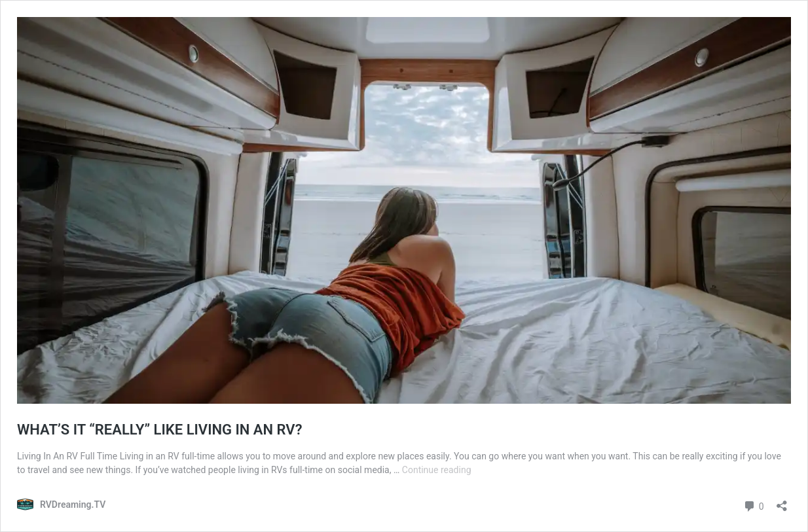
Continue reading (437, 470)
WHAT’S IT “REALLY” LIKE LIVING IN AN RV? (159, 430)
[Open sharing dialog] (782, 502)
